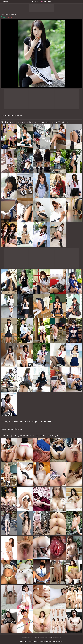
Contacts (23, 641)
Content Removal (33, 641)
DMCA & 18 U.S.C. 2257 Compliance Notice (51, 641)
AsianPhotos (42, 2)
